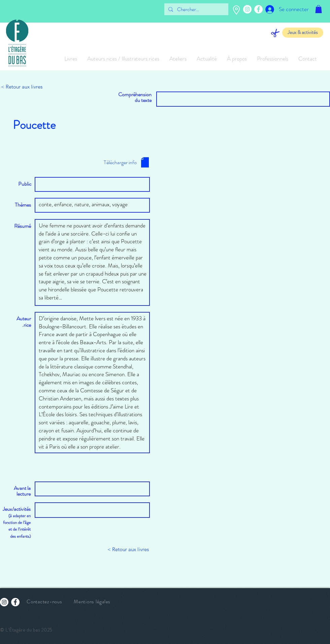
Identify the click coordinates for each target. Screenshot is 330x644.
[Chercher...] (196, 10)
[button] (319, 9)
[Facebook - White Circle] (258, 9)
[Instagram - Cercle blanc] (247, 9)
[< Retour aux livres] (23, 87)
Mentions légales (92, 602)
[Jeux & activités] (303, 33)
